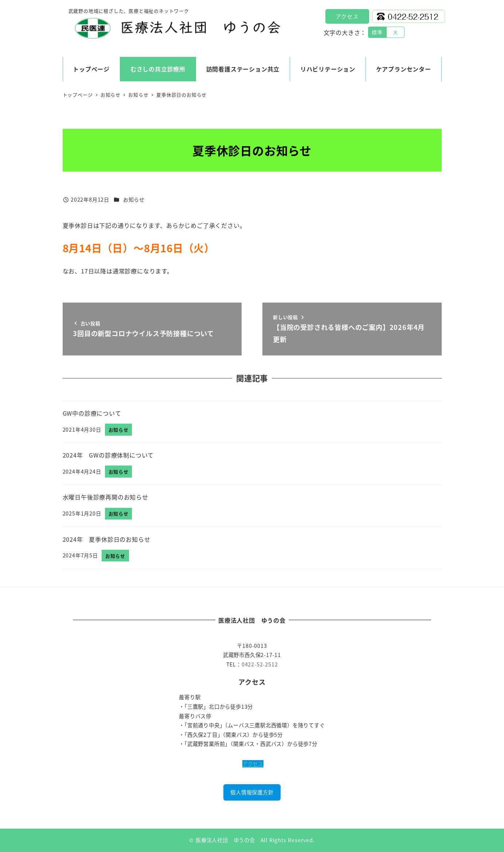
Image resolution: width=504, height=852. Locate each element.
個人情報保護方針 (252, 792)
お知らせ (134, 199)
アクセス (347, 16)
